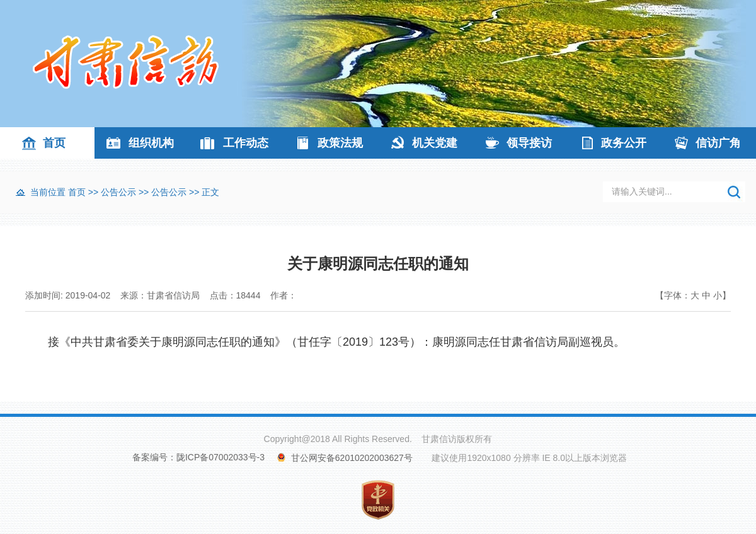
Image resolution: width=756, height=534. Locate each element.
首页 (54, 143)
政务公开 (624, 143)
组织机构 (151, 143)
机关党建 (435, 143)
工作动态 (246, 143)
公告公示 (118, 192)
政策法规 (340, 143)
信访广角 (718, 143)
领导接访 (529, 143)
